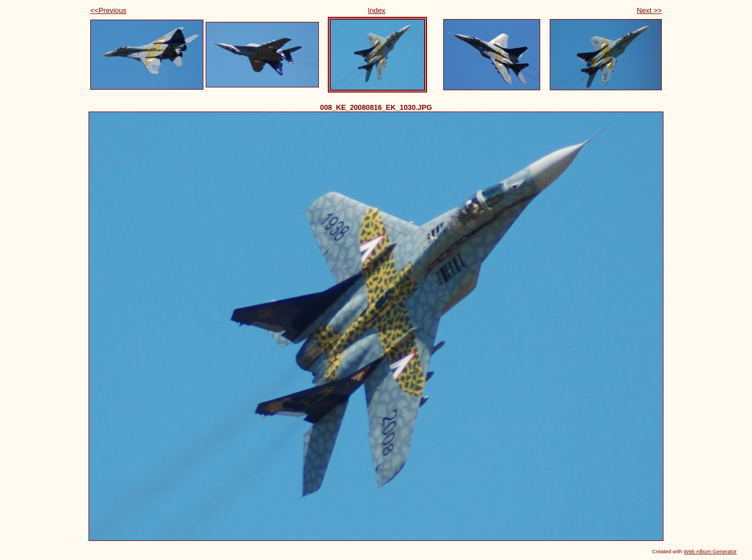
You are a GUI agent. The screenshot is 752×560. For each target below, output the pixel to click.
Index (376, 10)
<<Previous (108, 10)
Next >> (649, 10)
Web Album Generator (710, 551)
